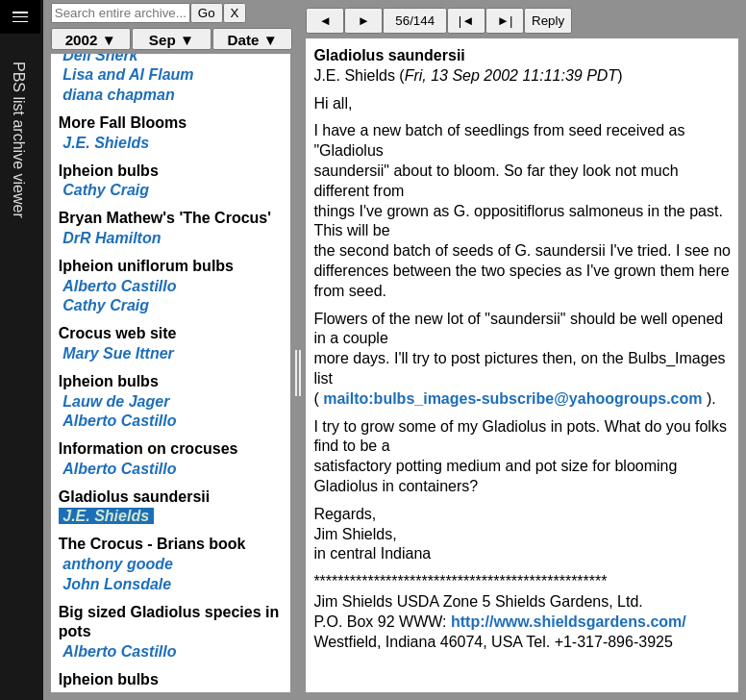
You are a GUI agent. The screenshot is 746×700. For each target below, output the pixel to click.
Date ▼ (253, 40)
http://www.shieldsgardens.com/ (569, 622)
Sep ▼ (172, 40)
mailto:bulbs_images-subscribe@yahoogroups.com (512, 399)
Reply (548, 21)
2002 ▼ (91, 40)
